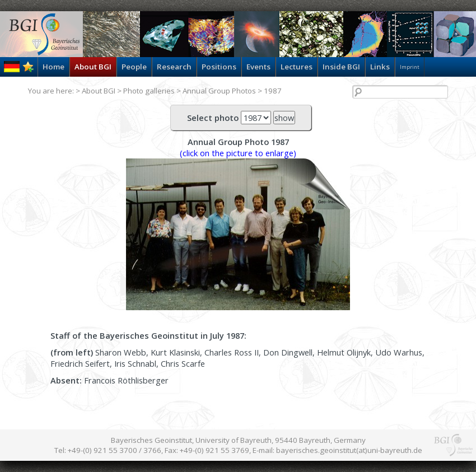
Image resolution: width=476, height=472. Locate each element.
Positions (219, 67)
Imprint (410, 67)
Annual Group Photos (219, 91)
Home (53, 67)
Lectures (297, 67)
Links (380, 67)
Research (174, 67)
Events (258, 67)
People (134, 67)
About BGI (93, 67)
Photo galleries (149, 91)
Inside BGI (341, 67)
